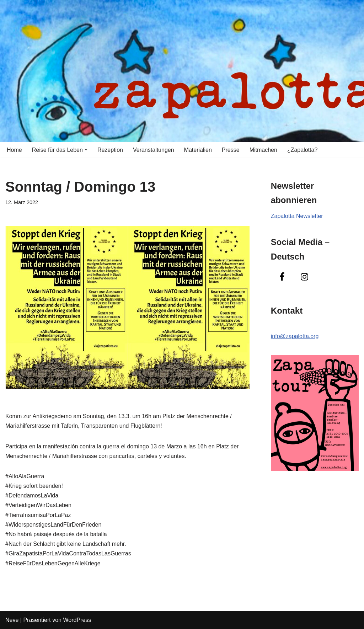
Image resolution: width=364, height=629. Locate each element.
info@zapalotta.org (295, 336)
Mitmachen (263, 150)
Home (14, 150)
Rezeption (110, 150)
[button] (86, 150)
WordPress (77, 620)
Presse (231, 150)
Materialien (198, 150)
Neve (12, 620)
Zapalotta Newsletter (297, 216)
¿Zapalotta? (302, 150)
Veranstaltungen (154, 150)
